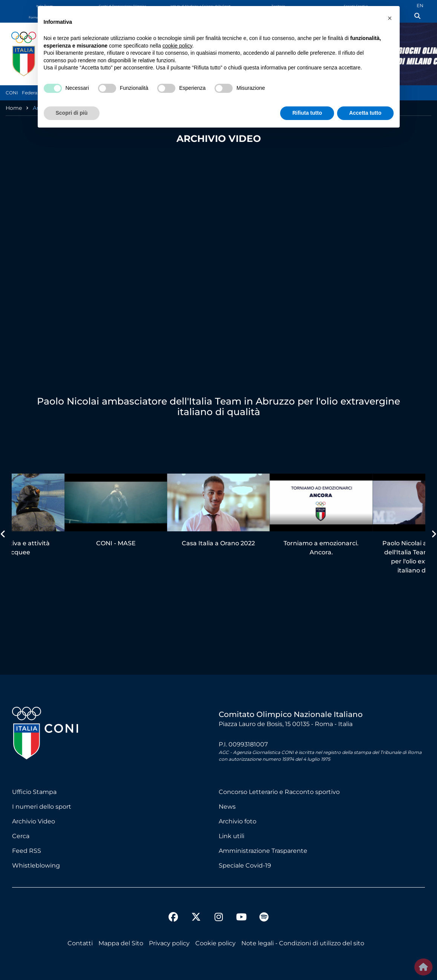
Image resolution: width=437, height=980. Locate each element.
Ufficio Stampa (34, 792)
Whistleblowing (36, 865)
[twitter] (196, 911)
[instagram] (219, 918)
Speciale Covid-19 (245, 865)
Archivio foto (238, 821)
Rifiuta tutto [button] (307, 113)
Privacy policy (169, 943)
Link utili (232, 836)
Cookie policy (215, 943)
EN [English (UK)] (420, 5)
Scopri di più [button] (72, 113)
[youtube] (241, 918)
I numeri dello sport (42, 807)
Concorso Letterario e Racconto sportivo (279, 792)
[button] (390, 18)
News (227, 807)
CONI (12, 93)
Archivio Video (34, 821)
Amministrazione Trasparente (263, 851)
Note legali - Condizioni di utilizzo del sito (303, 943)
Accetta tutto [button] (365, 113)
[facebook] (173, 918)
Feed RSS (27, 851)
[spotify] (264, 918)
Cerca (21, 836)
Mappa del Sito (121, 943)
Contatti (80, 943)
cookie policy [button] (177, 46)
